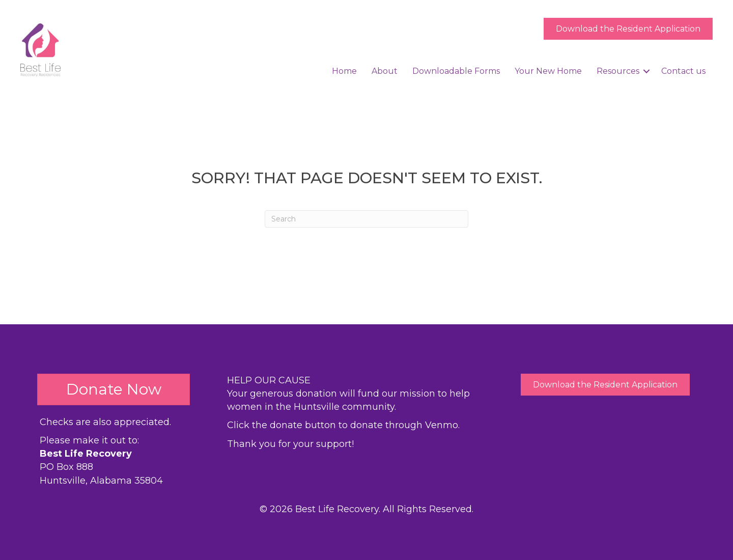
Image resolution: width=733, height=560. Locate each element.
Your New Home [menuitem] (548, 71)
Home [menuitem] (344, 71)
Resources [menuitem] (618, 71)
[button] (646, 71)
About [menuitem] (385, 71)
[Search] (366, 219)
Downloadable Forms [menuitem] (456, 71)
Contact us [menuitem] (683, 71)
